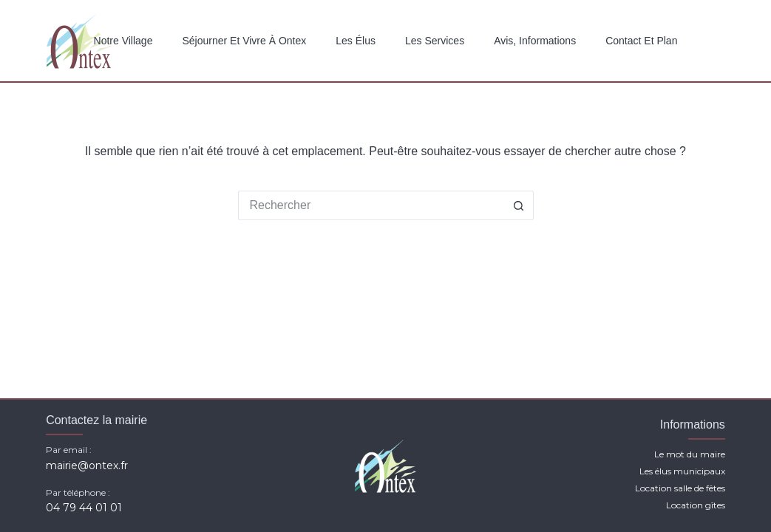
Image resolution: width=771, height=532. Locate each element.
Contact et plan (641, 41)
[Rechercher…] (371, 205)
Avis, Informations (535, 41)
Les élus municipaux (682, 471)
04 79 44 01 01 (84, 508)
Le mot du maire (690, 454)
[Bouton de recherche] (519, 205)
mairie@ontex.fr (87, 465)
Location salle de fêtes (680, 488)
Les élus (356, 41)
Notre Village (123, 41)
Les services (435, 41)
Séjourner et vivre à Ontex (244, 41)
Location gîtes (696, 505)
